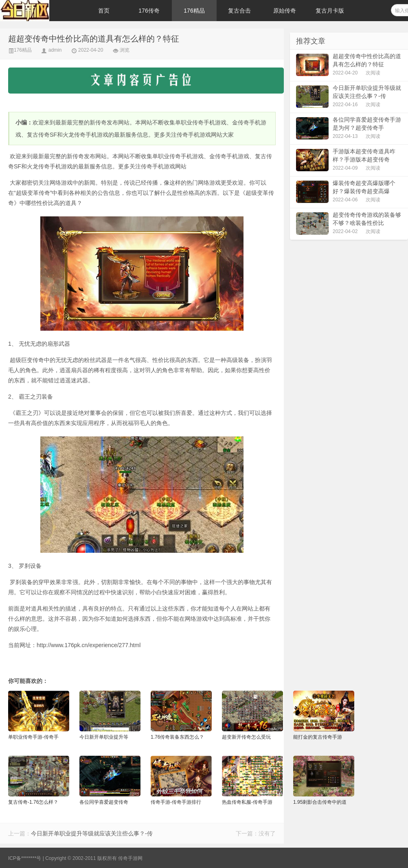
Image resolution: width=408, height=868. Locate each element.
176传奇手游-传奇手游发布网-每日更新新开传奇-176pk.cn (41, 11)
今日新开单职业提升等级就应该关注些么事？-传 (92, 833)
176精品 (194, 11)
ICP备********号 (25, 858)
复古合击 (239, 11)
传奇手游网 (130, 858)
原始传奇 (285, 11)
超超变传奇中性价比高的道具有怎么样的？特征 (94, 39)
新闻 (90, 183)
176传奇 (149, 11)
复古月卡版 (330, 11)
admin (55, 50)
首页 (104, 11)
